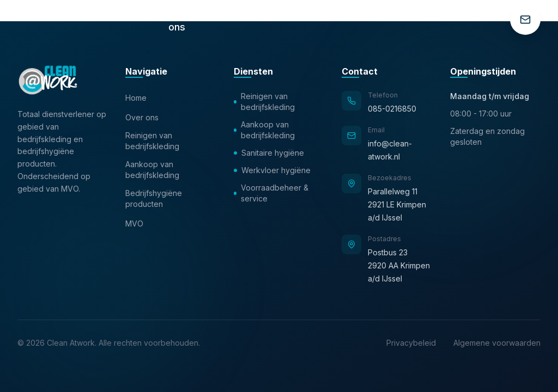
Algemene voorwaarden (497, 343)
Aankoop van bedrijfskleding (152, 170)
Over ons (142, 117)
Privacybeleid (411, 343)
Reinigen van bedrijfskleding (152, 141)
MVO (134, 223)
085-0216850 (392, 109)
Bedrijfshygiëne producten (154, 198)
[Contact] (525, 20)
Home (136, 98)
